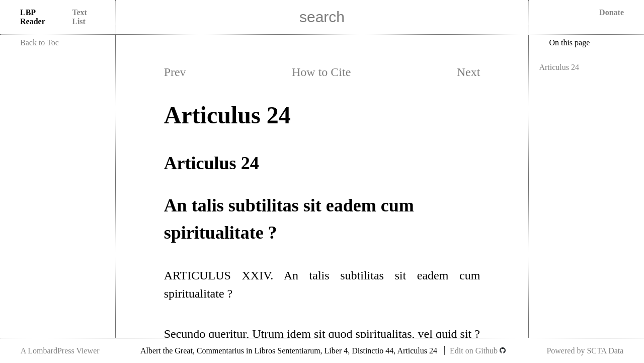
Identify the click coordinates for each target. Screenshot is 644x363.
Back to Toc (39, 43)
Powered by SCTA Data (585, 351)
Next (469, 72)
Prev (175, 72)
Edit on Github (478, 351)
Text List (79, 17)
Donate (612, 12)
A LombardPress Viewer (60, 351)
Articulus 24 (559, 67)
